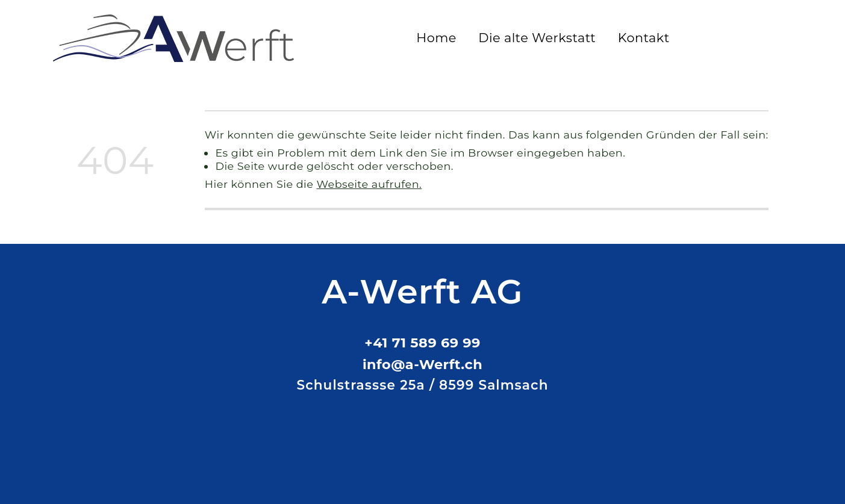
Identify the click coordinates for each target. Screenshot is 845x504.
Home (436, 38)
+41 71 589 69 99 (422, 343)
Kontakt (644, 38)
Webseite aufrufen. (369, 184)
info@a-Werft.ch (422, 364)
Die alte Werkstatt (537, 38)
